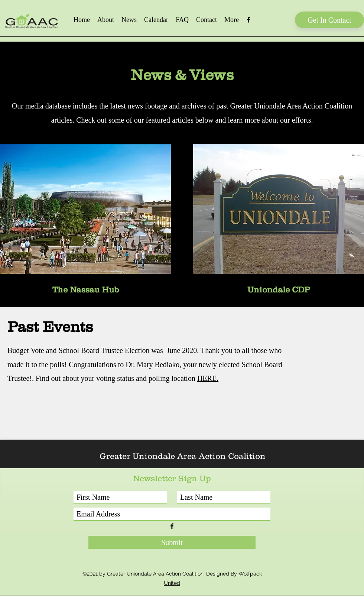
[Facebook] (248, 20)
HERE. (208, 378)
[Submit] (172, 542)
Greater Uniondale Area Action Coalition (183, 456)
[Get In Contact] (329, 20)
